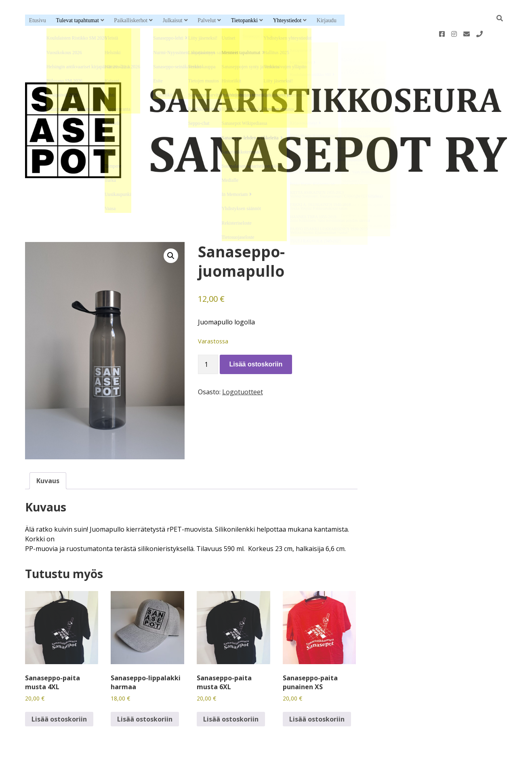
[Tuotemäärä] (208, 339)
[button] (171, 230)
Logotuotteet (243, 366)
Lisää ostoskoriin (256, 338)
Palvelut (207, 20)
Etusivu (38, 20)
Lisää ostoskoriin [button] (59, 693)
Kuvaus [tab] (48, 455)
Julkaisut (173, 20)
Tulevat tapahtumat (77, 20)
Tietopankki (244, 20)
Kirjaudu (327, 20)
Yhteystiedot (287, 20)
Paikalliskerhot (131, 20)
